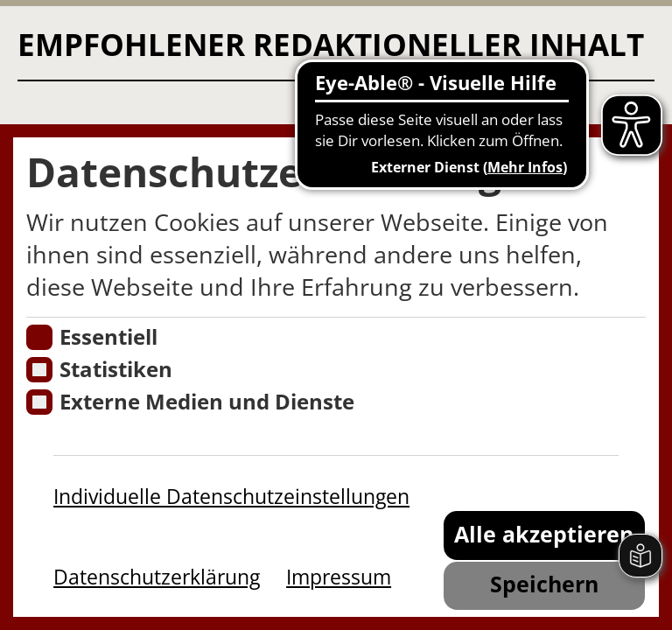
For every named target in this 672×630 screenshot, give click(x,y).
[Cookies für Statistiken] (39, 370)
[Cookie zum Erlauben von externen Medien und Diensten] (39, 402)
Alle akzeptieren (544, 534)
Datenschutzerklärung (157, 577)
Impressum (339, 577)
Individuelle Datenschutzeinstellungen (231, 496)
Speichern (544, 584)
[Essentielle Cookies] (39, 337)
